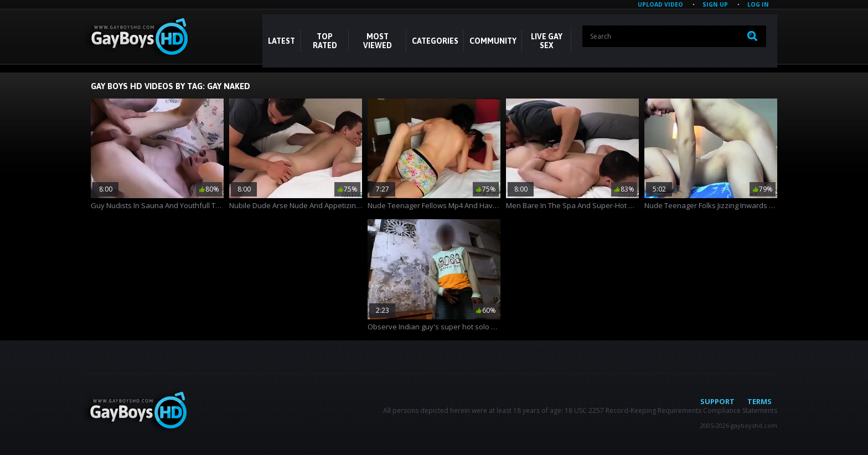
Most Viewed (378, 41)
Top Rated (325, 41)
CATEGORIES (435, 41)
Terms (759, 401)
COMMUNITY (493, 41)
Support (717, 401)
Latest (281, 41)
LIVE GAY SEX (547, 41)
